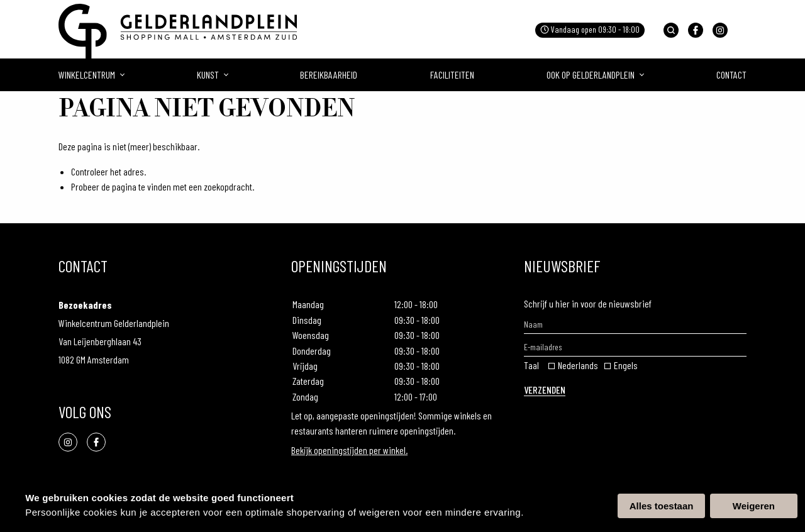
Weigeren (754, 506)
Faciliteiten (452, 75)
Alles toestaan (662, 506)
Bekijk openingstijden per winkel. (349, 450)
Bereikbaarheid (329, 75)
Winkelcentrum (87, 75)
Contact (731, 75)
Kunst (208, 75)
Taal (531, 365)
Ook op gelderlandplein (591, 75)
